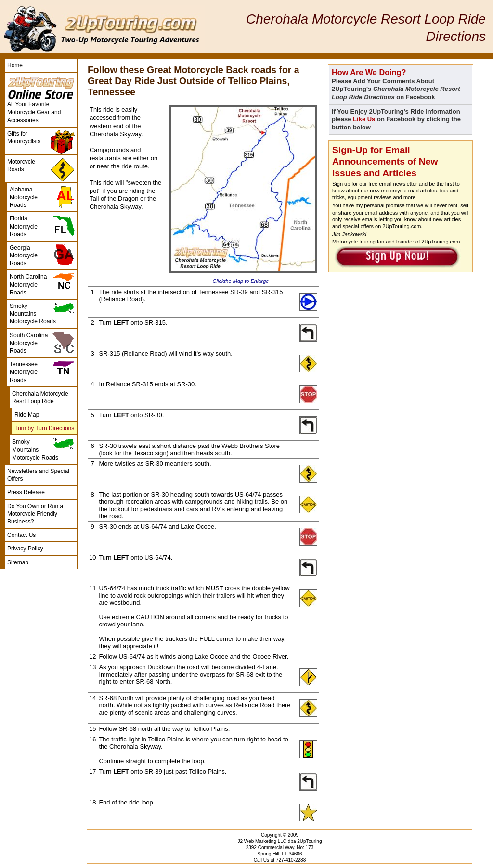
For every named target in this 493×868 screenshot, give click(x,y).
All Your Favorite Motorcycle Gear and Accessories (34, 112)
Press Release (26, 492)
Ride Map (27, 415)
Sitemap (18, 562)
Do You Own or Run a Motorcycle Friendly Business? (35, 514)
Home (15, 65)
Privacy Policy (25, 549)
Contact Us (21, 535)
